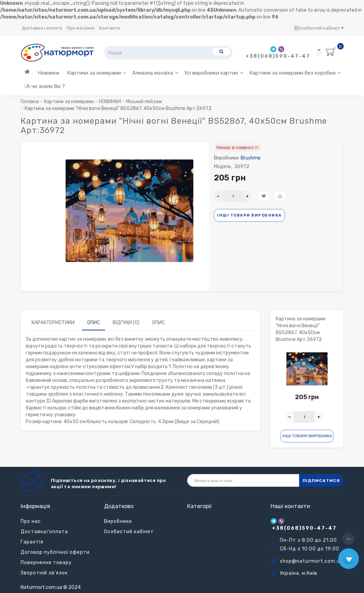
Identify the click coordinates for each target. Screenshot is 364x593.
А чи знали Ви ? (45, 86)
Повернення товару (46, 563)
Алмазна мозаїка (155, 73)
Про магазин (81, 28)
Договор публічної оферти (55, 552)
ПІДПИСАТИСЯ (321, 481)
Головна (30, 102)
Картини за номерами (97, 73)
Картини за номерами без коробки (295, 73)
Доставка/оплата (44, 532)
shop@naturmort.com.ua (311, 561)
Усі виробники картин (214, 73)
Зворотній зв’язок (44, 573)
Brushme (251, 158)
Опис (94, 323)
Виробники (118, 521)
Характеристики (53, 323)
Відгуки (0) (126, 323)
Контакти (109, 28)
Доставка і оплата (42, 28)
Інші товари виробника (249, 215)
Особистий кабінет (319, 28)
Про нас (31, 521)
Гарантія (32, 542)
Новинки (48, 73)
